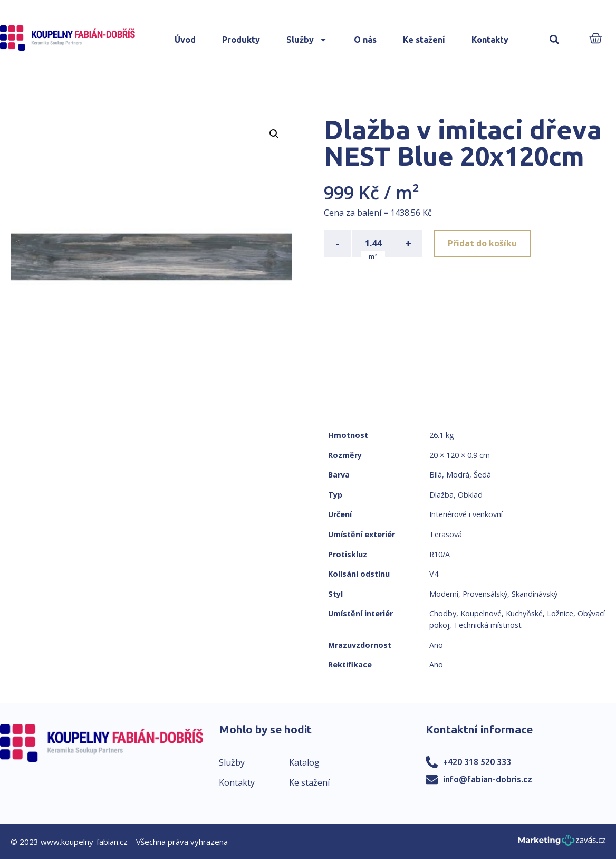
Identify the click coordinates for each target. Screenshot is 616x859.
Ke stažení (424, 40)
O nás (365, 40)
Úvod (185, 40)
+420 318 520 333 (477, 762)
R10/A (440, 554)
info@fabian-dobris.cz (488, 779)
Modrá (458, 475)
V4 (434, 574)
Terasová (446, 534)
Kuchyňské (524, 613)
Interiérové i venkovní (466, 514)
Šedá (482, 475)
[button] (554, 40)
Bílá (436, 475)
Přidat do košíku (483, 243)
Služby (307, 40)
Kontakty (490, 40)
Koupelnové (481, 613)
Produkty (241, 40)
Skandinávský (535, 594)
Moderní (444, 594)
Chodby (443, 613)
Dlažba (441, 495)
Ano (436, 645)
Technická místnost (488, 625)
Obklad (470, 495)
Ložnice (560, 613)
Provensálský (485, 594)
